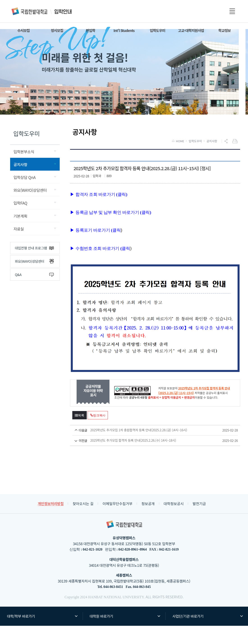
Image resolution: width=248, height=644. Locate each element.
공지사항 (212, 159)
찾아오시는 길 (83, 522)
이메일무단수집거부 (117, 522)
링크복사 (98, 434)
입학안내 (42, 11)
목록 (80, 434)
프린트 (235, 159)
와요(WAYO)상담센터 (34, 280)
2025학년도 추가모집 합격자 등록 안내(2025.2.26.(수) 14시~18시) (147, 459)
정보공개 (148, 522)
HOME (178, 159)
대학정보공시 (174, 522)
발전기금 (199, 522)
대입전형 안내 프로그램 (34, 266)
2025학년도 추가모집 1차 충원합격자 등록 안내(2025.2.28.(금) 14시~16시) (147, 449)
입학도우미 (195, 159)
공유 (227, 159)
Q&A (34, 293)
